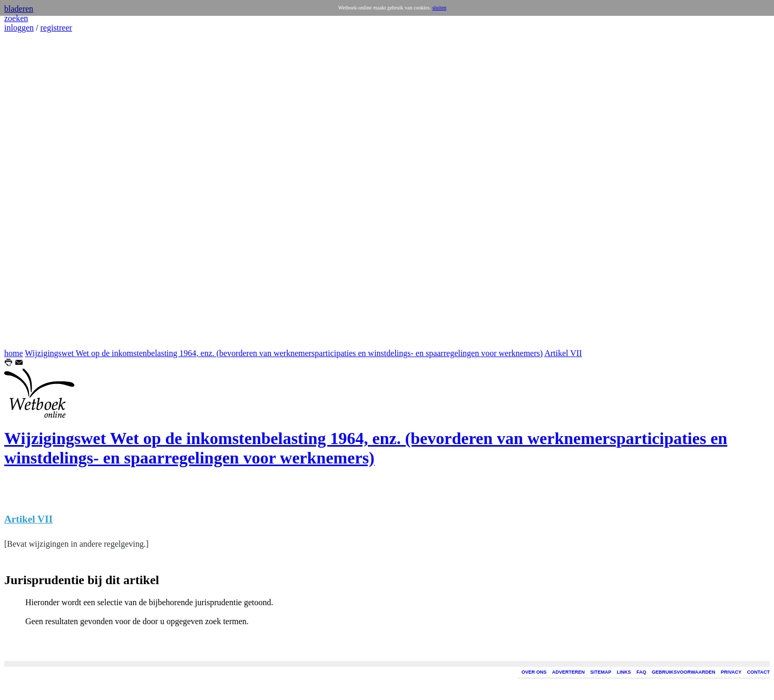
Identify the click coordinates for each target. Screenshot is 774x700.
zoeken (16, 18)
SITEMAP (601, 672)
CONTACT (758, 672)
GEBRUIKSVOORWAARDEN (683, 672)
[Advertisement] (36, 191)
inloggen (19, 28)
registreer (56, 28)
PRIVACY (731, 672)
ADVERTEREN (569, 672)
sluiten (439, 8)
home (14, 353)
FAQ (641, 672)
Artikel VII (563, 353)
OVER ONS (534, 672)
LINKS (624, 672)
